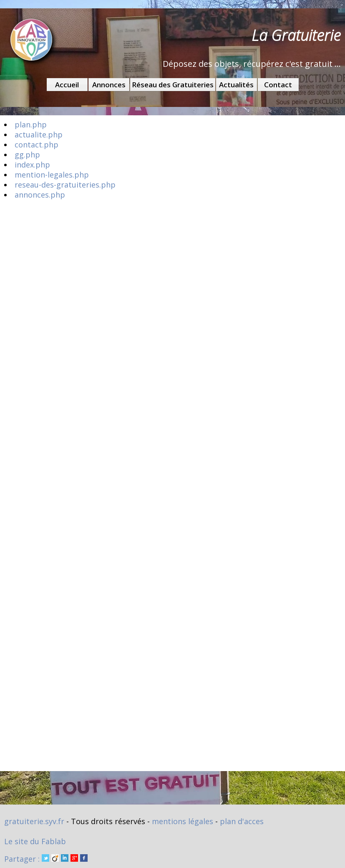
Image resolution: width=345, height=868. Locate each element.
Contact (278, 85)
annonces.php (40, 195)
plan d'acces (242, 821)
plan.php (31, 124)
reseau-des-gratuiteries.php (65, 185)
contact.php (37, 145)
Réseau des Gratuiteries (173, 85)
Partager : (46, 859)
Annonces (109, 85)
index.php (32, 165)
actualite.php (39, 135)
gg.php (27, 155)
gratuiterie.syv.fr (34, 821)
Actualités (236, 85)
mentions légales (183, 821)
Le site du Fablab (35, 841)
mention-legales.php (52, 175)
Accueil (67, 85)
